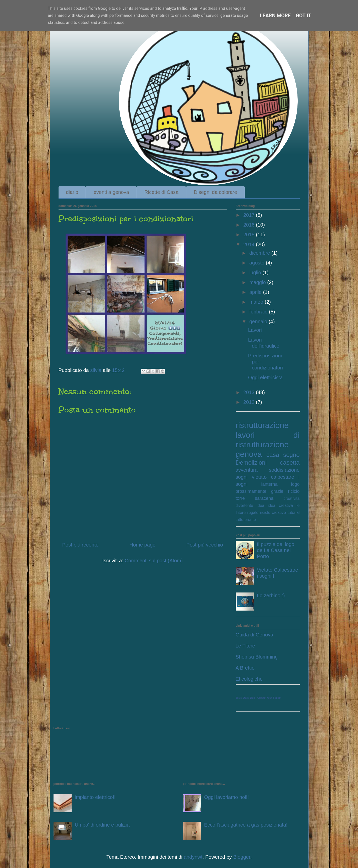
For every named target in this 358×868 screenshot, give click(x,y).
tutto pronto (246, 520)
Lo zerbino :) (271, 595)
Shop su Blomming (257, 657)
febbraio (259, 312)
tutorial (293, 512)
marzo (257, 302)
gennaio (259, 321)
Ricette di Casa (162, 192)
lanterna (269, 484)
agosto (258, 263)
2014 (249, 244)
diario (72, 192)
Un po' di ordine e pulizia (102, 825)
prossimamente (251, 491)
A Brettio (245, 668)
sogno (291, 455)
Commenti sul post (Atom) (154, 561)
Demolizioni (251, 463)
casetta (290, 463)
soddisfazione (284, 470)
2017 (249, 215)
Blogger (242, 857)
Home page (142, 545)
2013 (249, 392)
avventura (247, 470)
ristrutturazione (262, 425)
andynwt (193, 857)
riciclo (294, 491)
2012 (249, 402)
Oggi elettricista (266, 377)
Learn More (275, 16)
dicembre (260, 253)
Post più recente (81, 545)
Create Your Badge (269, 698)
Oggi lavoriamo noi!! (227, 797)
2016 (249, 225)
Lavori (255, 330)
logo (295, 484)
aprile (256, 292)
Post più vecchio (205, 545)
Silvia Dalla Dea (245, 698)
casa (273, 455)
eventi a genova (111, 192)
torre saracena (255, 498)
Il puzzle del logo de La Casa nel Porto (276, 550)
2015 (249, 235)
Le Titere (245, 646)
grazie (277, 491)
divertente (244, 505)
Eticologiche (249, 679)
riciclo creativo (273, 512)
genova (249, 454)
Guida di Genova (254, 635)
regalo (253, 512)
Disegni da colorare (215, 192)
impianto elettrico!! (95, 797)
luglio (256, 273)
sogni (242, 477)
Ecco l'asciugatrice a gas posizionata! (246, 825)
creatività (291, 498)
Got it (303, 16)
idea (261, 505)
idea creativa (280, 505)
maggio (258, 282)
